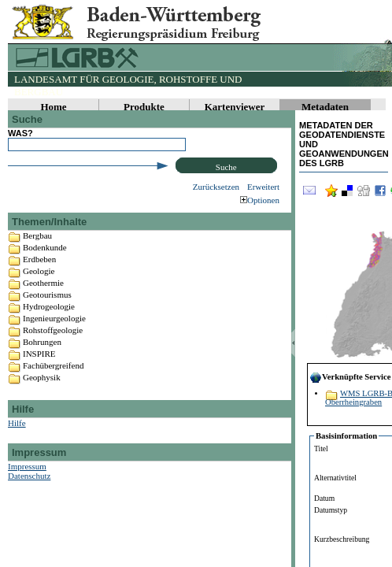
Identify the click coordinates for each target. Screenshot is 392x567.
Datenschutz (29, 506)
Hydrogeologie (49, 337)
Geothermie (43, 313)
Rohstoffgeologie (53, 361)
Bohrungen (42, 372)
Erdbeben (39, 290)
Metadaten (325, 107)
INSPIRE (39, 384)
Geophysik (42, 408)
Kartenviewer (235, 107)
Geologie (39, 302)
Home (53, 107)
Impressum (27, 497)
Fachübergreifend (53, 396)
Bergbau (37, 266)
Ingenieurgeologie (54, 349)
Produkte (144, 107)
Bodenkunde (45, 278)
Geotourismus (47, 325)
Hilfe (17, 454)
